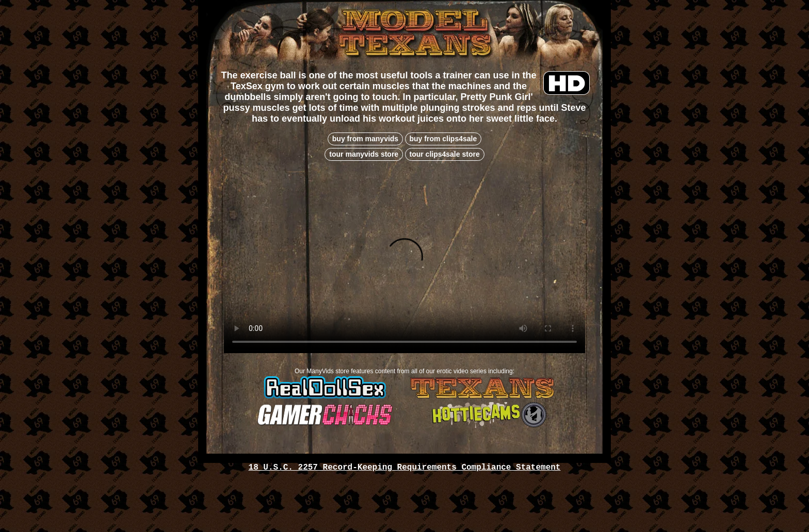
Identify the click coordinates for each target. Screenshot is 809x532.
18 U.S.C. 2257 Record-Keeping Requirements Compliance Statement (405, 468)
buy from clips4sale (443, 139)
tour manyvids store (364, 154)
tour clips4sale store (445, 154)
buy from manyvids (365, 139)
